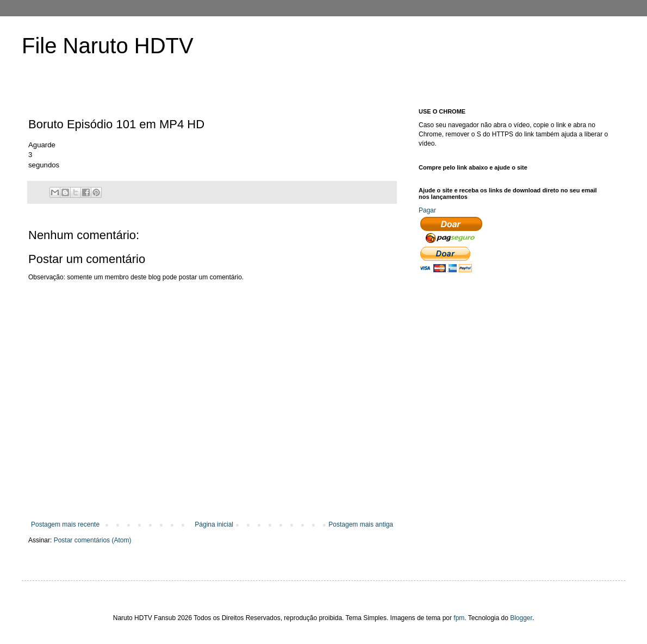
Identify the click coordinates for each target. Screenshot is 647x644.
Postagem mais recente (65, 524)
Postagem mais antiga (361, 524)
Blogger (521, 618)
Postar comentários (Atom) (93, 540)
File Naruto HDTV (108, 46)
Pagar (427, 210)
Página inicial (214, 524)
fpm (459, 618)
